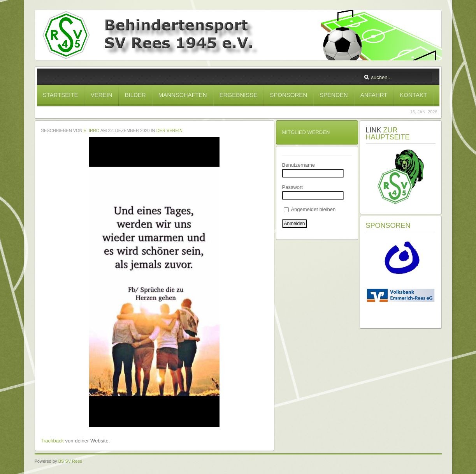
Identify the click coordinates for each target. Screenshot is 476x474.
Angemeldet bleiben (310, 209)
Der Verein (169, 130)
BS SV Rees (70, 461)
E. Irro (92, 130)
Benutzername (299, 165)
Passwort (292, 187)
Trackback (52, 441)
